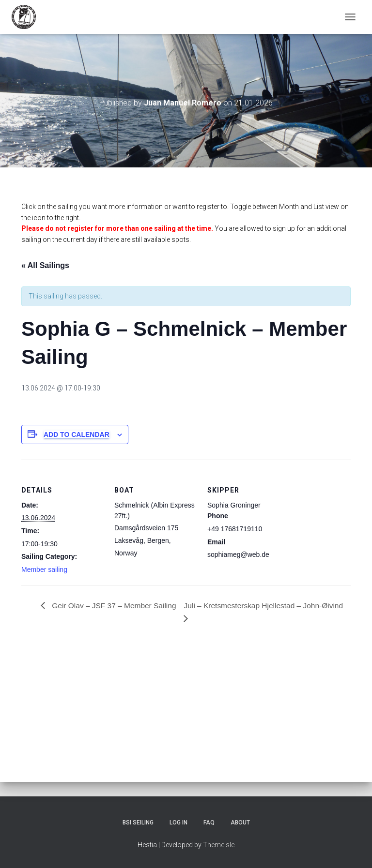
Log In (178, 823)
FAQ (209, 823)
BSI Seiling (138, 823)
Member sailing (44, 569)
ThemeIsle (219, 845)
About (240, 823)
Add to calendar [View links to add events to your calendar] (77, 434)
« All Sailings (45, 265)
